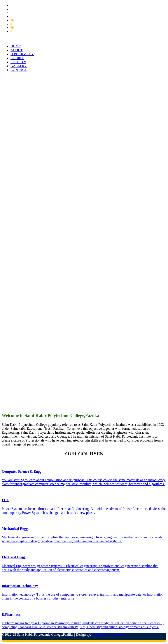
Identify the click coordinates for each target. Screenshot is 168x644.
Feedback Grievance (26, 24)
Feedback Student (24, 31)
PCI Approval (20, 13)
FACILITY (18, 62)
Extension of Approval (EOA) (30, 16)
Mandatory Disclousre (29, 20)
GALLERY (19, 66)
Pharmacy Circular (23, 9)
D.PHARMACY (22, 54)
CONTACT (19, 70)
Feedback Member (27, 28)
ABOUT (17, 50)
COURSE (17, 58)
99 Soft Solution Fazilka (109, 634)
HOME (16, 46)
